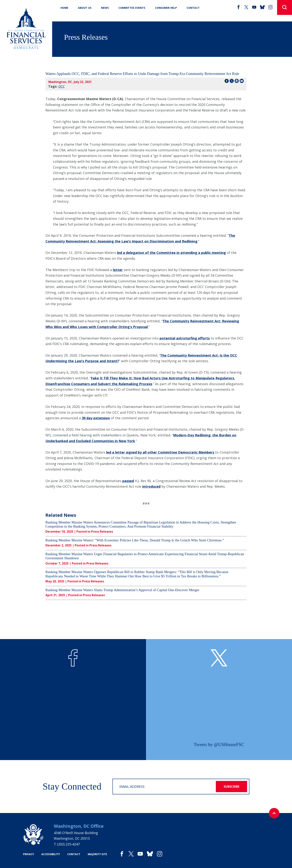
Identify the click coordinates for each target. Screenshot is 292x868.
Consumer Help (166, 8)
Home (64, 8)
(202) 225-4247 (68, 844)
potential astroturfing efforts (185, 338)
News (105, 8)
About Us (85, 8)
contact (74, 854)
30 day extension (96, 418)
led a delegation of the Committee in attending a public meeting (171, 253)
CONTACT (193, 8)
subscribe (231, 787)
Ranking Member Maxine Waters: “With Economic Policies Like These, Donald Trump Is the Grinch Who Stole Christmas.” (135, 540)
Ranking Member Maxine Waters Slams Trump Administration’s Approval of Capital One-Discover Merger (122, 590)
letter (118, 270)
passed (128, 481)
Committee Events (132, 8)
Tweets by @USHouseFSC (219, 744)
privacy (28, 854)
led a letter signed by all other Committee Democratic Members (160, 452)
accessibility (51, 854)
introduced (151, 486)
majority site (97, 854)
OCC (62, 86)
